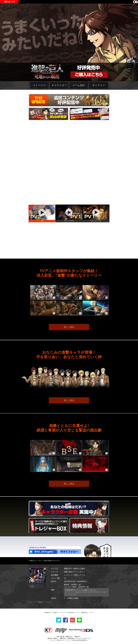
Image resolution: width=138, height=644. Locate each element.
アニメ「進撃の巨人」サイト (85, 613)
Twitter (55, 613)
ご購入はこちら (9, 2)
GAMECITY (48, 613)
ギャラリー (99, 85)
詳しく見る (69, 327)
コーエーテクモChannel (66, 613)
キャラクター (59, 85)
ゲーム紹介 (79, 85)
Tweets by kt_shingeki (37, 547)
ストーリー (39, 85)
